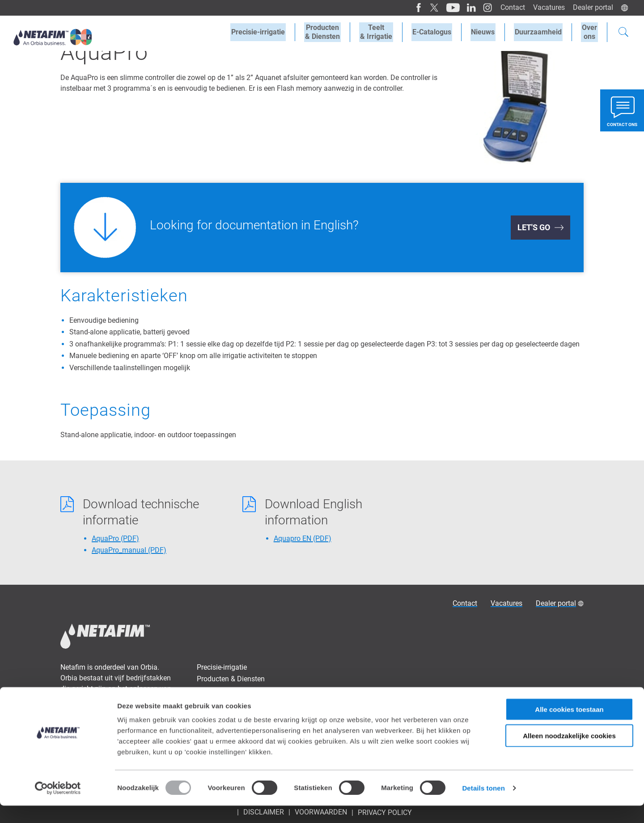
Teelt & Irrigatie (220, 691)
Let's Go (534, 227)
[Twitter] (430, 8)
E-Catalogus (438, 32)
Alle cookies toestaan (569, 727)
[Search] (623, 33)
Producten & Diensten (231, 679)
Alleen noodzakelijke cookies (569, 753)
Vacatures (548, 7)
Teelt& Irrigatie (384, 32)
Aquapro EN (303, 538)
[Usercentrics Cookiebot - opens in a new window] (58, 806)
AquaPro (115, 538)
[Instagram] (481, 8)
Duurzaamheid (541, 32)
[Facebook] (414, 8)
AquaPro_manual (129, 550)
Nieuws (487, 32)
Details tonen (483, 805)
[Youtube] (448, 8)
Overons (590, 32)
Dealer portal (593, 7)
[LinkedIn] (466, 8)
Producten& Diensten (332, 32)
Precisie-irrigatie (269, 32)
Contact (511, 7)
